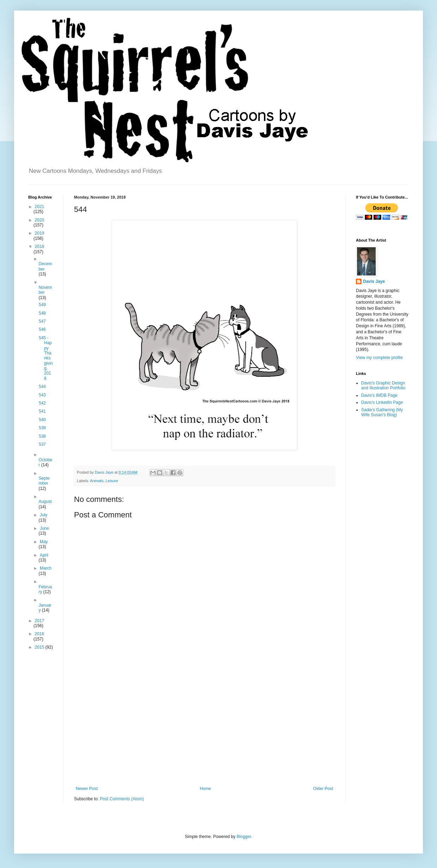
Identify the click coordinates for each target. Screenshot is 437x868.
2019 (40, 233)
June (44, 528)
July (44, 515)
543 (42, 395)
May (44, 542)
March (46, 568)
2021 (40, 207)
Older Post (323, 789)
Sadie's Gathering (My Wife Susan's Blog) (382, 412)
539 (42, 428)
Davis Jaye (374, 281)
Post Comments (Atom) (122, 799)
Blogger (244, 837)
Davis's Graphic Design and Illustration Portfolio (383, 386)
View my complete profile (379, 358)
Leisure (112, 481)
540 (42, 420)
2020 (40, 220)
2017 (40, 621)
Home (205, 789)
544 (42, 387)
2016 (40, 634)
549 (42, 305)
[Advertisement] (204, 728)
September (44, 481)
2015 (40, 647)
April (44, 555)
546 (42, 329)
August (45, 502)
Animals (97, 481)
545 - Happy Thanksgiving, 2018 (46, 358)
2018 (40, 247)
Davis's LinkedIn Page (382, 402)
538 (42, 436)
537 (42, 444)
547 (42, 321)
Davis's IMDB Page (379, 395)
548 (42, 313)
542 (42, 403)
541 (42, 411)
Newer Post (87, 789)
